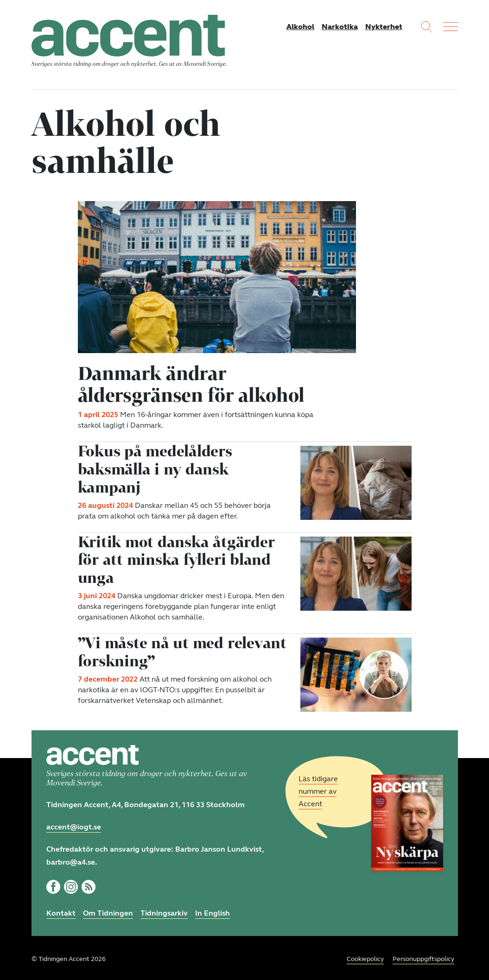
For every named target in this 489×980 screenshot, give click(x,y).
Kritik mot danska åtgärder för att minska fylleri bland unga (177, 557)
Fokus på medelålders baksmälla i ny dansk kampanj (155, 468)
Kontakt (61, 910)
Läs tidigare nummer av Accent (318, 789)
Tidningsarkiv (164, 910)
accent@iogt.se (74, 824)
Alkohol (300, 27)
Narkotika (340, 27)
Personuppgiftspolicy (423, 957)
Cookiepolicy (365, 957)
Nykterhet (384, 27)
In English (213, 910)
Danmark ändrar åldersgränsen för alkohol (192, 384)
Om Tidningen (108, 910)
